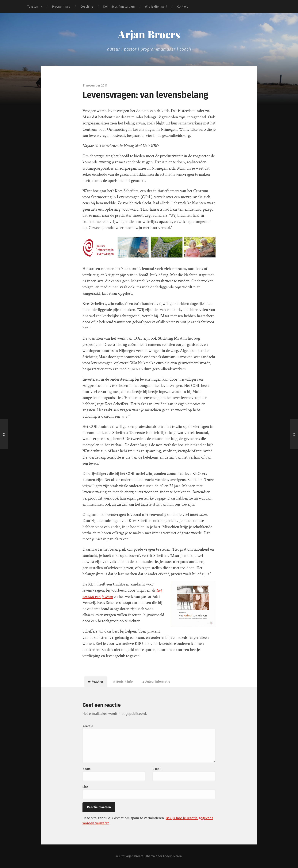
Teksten (33, 7)
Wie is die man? (156, 7)
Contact (182, 7)
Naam (87, 769)
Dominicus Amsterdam (119, 7)
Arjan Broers (149, 34)
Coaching (87, 7)
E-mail (157, 769)
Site (85, 787)
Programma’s (61, 7)
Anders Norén (172, 856)
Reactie (88, 726)
